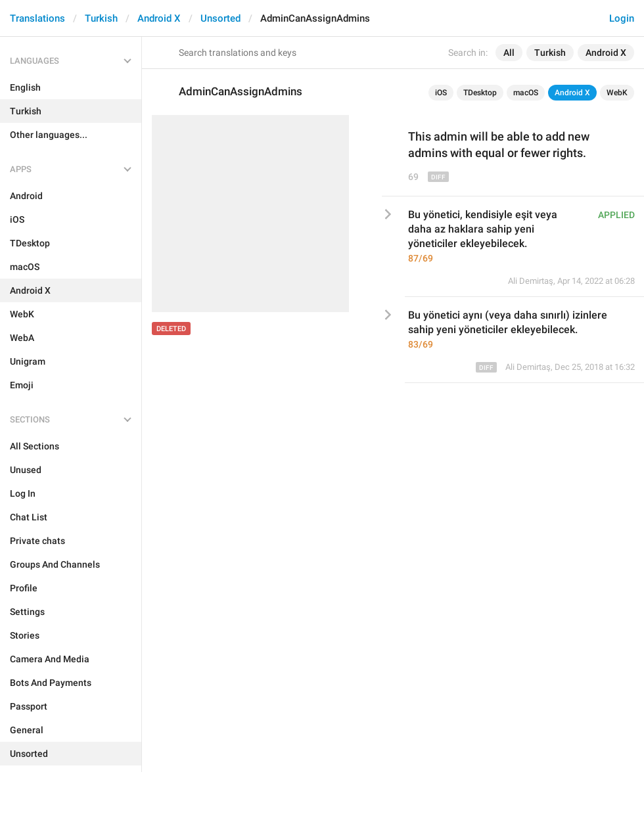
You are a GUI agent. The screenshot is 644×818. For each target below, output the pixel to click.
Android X (159, 18)
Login (622, 18)
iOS (441, 93)
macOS (526, 93)
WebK (617, 93)
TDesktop (480, 93)
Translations (37, 18)
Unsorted (220, 18)
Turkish (101, 18)
